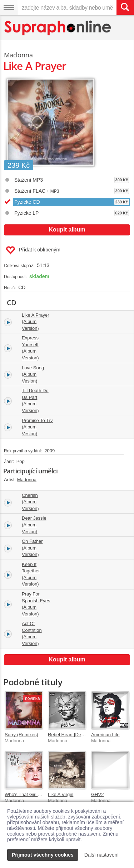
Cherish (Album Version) (30, 502)
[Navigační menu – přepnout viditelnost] (9, 7)
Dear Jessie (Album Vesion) (34, 525)
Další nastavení (102, 855)
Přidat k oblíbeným (33, 250)
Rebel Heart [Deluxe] (70, 735)
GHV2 (97, 794)
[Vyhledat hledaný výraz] (125, 7)
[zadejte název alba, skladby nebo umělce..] (67, 7)
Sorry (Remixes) (21, 735)
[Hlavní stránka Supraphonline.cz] (58, 28)
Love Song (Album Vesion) (33, 374)
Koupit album (67, 230)
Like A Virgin (61, 794)
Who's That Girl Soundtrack (33, 794)
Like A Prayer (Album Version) (36, 322)
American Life (105, 735)
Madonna (18, 55)
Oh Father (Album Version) (32, 548)
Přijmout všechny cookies (43, 855)
